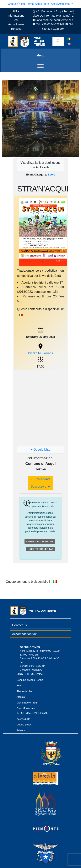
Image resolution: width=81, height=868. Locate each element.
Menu (40, 55)
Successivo (40, 486)
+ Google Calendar (40, 541)
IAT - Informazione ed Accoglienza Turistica (16, 20)
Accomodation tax (24, 634)
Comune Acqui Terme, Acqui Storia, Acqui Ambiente (40, 4)
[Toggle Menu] (40, 66)
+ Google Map (41, 450)
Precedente (40, 479)
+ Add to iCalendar (41, 549)
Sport (51, 175)
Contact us (19, 625)
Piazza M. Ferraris (40, 353)
